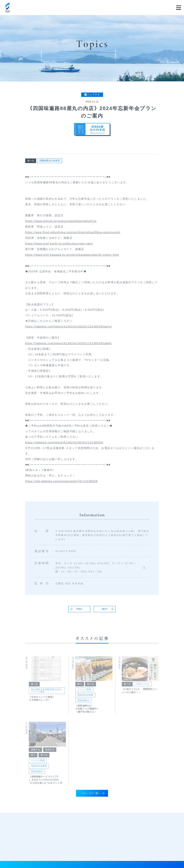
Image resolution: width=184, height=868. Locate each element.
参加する (50, 752)
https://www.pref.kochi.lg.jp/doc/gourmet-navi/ (59, 245)
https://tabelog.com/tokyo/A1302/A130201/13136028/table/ (69, 345)
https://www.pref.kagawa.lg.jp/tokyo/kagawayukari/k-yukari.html (72, 256)
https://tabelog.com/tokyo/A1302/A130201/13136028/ (64, 444)
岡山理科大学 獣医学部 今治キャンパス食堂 (46, 693)
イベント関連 (84, 692)
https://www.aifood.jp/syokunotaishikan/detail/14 (61, 222)
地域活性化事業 (85, 698)
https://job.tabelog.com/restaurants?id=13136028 (61, 483)
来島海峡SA (83, 703)
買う (80, 687)
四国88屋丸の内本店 (50, 161)
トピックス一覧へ (91, 793)
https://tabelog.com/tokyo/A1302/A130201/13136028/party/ (69, 328)
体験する (36, 752)
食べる (31, 161)
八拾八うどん (143, 687)
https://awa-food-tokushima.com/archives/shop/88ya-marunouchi (73, 234)
